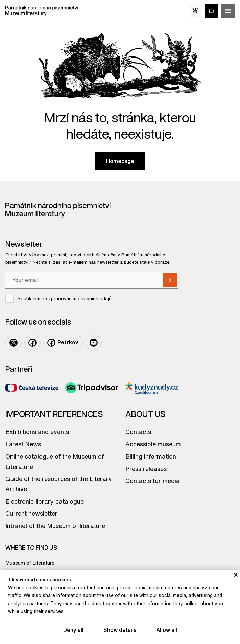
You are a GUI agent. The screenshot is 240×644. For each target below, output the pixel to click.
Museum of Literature (30, 563)
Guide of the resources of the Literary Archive (59, 484)
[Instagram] (14, 343)
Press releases (146, 469)
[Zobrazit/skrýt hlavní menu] (228, 11)
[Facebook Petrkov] (63, 343)
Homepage (120, 161)
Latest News (23, 444)
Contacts (138, 432)
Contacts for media (153, 481)
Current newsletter (31, 513)
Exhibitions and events (37, 432)
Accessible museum (153, 444)
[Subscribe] (170, 280)
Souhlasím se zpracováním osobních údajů (65, 299)
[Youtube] (94, 343)
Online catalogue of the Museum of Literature (55, 461)
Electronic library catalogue (45, 501)
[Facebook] (32, 343)
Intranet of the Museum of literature (55, 526)
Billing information (151, 456)
